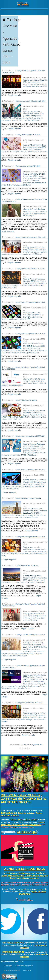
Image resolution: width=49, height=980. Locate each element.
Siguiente (35, 744)
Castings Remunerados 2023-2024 (28, 498)
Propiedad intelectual (12, 971)
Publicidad (27, 971)
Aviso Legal (8, 966)
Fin (41, 744)
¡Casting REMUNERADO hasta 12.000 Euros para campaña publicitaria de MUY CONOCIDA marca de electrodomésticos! (24, 382)
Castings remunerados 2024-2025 (28, 135)
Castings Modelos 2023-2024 (26, 400)
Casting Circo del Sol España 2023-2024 (30, 635)
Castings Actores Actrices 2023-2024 (29, 703)
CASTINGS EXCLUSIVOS (13, 943)
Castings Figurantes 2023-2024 (27, 565)
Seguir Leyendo (14, 95)
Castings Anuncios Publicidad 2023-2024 (30, 101)
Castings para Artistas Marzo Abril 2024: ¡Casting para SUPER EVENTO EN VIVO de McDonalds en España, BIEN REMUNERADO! (35, 83)
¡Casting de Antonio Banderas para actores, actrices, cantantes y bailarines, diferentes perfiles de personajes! (35, 212)
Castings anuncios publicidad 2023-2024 (30, 302)
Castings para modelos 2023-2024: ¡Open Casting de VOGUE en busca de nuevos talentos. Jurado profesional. (35, 617)
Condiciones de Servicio (24, 966)
